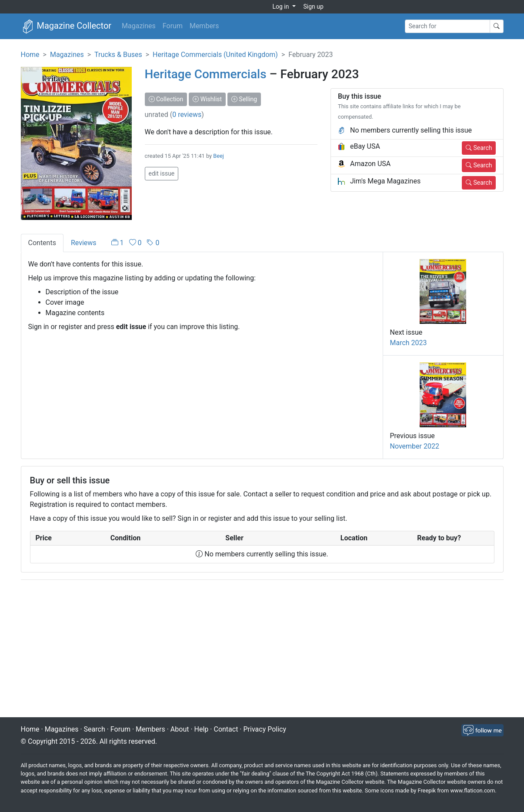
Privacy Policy (265, 729)
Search (479, 148)
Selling (244, 99)
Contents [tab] (42, 243)
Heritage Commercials (206, 74)
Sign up (314, 7)
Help (202, 729)
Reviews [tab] (84, 243)
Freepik (426, 790)
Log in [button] (282, 7)
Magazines (139, 26)
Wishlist (207, 99)
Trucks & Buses (118, 55)
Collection (166, 99)
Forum (173, 26)
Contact (226, 729)
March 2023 (409, 343)
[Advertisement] (262, 649)
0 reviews (187, 115)
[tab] (135, 243)
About (180, 729)
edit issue (162, 173)
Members (204, 26)
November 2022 (415, 446)
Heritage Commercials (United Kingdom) (215, 55)
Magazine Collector (66, 27)
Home (30, 55)
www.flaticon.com (473, 790)
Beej (219, 156)
